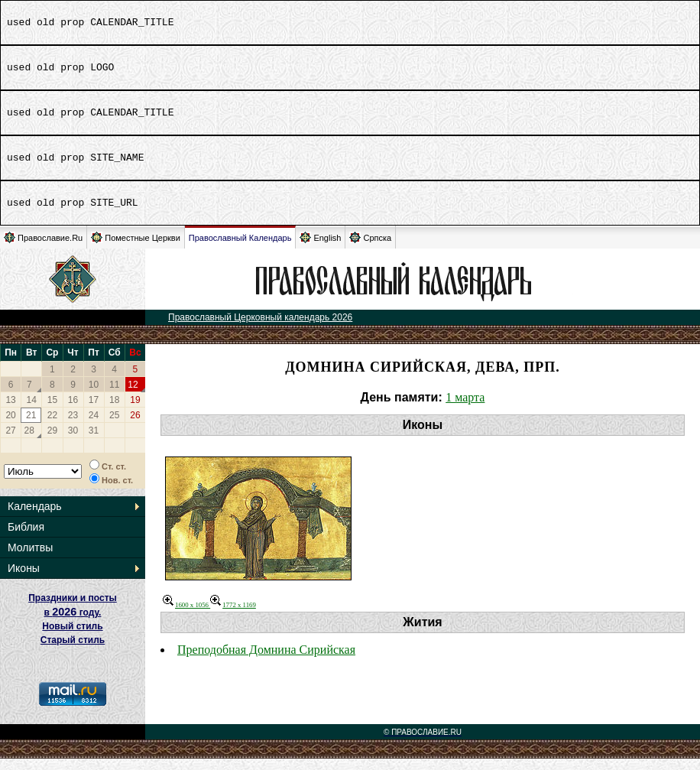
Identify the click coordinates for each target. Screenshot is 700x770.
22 (52, 427)
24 (94, 427)
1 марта (465, 409)
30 (73, 442)
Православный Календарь (240, 249)
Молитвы (30, 559)
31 (94, 442)
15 (52, 411)
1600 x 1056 (186, 616)
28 (29, 442)
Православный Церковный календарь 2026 (260, 329)
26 (135, 427)
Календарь (35, 518)
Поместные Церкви (136, 249)
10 (94, 396)
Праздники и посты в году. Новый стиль (73, 624)
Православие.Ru (43, 249)
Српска (370, 249)
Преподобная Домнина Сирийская (266, 661)
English (320, 249)
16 (73, 411)
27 (10, 442)
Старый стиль (73, 651)
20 (10, 427)
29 (52, 442)
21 (31, 427)
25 (114, 427)
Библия (26, 538)
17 (94, 411)
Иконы (24, 580)
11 (114, 396)
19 (135, 411)
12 (133, 396)
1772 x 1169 (233, 616)
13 (10, 411)
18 (114, 411)
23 (73, 427)
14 (32, 411)
